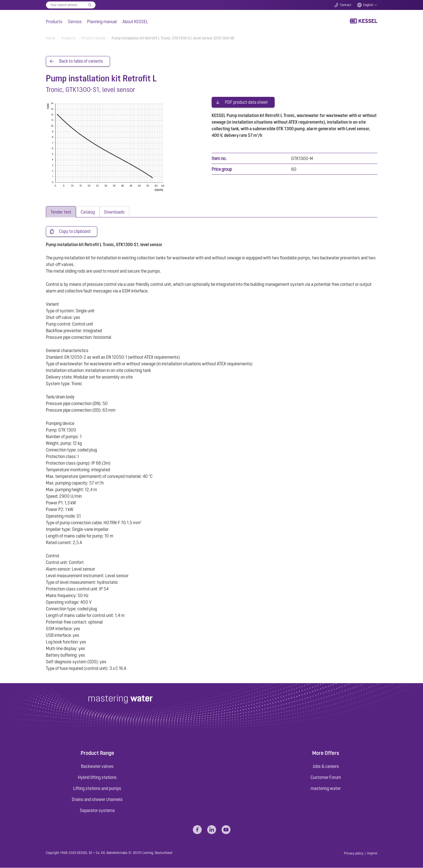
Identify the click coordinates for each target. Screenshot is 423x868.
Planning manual (102, 22)
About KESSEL (135, 22)
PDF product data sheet (246, 102)
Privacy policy (354, 854)
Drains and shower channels (97, 800)
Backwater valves (97, 766)
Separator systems (97, 811)
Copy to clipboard (75, 232)
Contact (346, 5)
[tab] (61, 212)
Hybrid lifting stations (97, 778)
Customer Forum (326, 778)
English (368, 5)
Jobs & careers (326, 766)
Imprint (372, 854)
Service (75, 22)
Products (54, 22)
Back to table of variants (81, 61)
